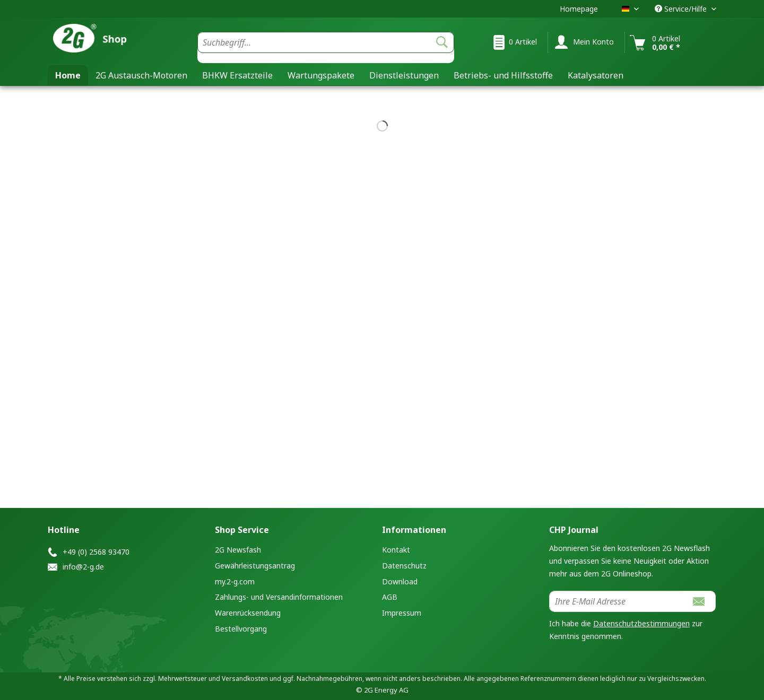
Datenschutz (404, 566)
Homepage (579, 9)
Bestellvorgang (241, 629)
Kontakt (396, 550)
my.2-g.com (235, 581)
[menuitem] (326, 47)
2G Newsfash (238, 550)
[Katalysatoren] (596, 75)
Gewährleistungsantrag (255, 566)
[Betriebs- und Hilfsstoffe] (503, 75)
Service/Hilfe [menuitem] (682, 9)
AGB (390, 597)
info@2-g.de (83, 567)
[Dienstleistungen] (404, 75)
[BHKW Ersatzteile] (237, 75)
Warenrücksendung (248, 613)
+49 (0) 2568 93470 (96, 552)
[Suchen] (442, 42)
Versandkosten (245, 679)
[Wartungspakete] (321, 75)
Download (400, 581)
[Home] (68, 75)
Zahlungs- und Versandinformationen (279, 597)
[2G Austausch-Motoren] (141, 75)
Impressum (402, 613)
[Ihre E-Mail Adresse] (616, 601)
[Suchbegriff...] (326, 42)
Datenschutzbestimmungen (641, 623)
